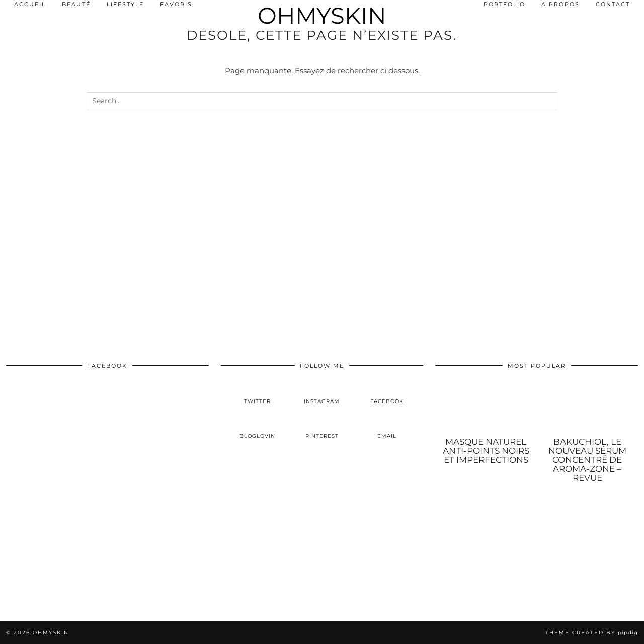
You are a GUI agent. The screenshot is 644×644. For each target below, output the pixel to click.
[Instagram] (54, 568)
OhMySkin (322, 15)
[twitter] (257, 393)
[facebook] (387, 393)
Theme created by (592, 633)
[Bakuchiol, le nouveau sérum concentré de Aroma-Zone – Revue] (587, 407)
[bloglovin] (257, 428)
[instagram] (322, 393)
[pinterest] (322, 428)
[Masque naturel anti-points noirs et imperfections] (486, 407)
